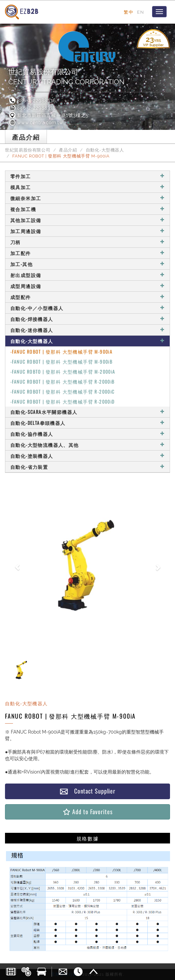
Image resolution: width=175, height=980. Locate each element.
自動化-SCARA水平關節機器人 (87, 412)
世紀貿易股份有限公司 (28, 150)
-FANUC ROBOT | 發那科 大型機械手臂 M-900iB (61, 361)
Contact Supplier (87, 791)
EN (141, 12)
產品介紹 (68, 150)
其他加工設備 (87, 220)
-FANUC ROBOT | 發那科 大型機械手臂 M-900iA (61, 351)
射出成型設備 (87, 275)
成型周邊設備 (87, 286)
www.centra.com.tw (36, 123)
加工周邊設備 (87, 231)
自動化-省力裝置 (87, 467)
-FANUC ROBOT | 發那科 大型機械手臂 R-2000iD (63, 401)
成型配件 (87, 297)
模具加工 (87, 187)
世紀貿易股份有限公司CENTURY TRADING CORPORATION (66, 77)
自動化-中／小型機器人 (87, 308)
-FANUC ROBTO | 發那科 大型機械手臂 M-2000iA (63, 371)
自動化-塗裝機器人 (87, 456)
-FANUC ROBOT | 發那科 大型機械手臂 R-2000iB (63, 381)
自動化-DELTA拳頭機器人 (87, 423)
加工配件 (87, 253)
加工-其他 (87, 264)
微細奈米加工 (87, 198)
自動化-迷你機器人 (87, 330)
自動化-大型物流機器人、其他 (87, 445)
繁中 (129, 12)
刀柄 (87, 242)
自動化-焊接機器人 (87, 319)
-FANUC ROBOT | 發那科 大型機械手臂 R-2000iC (63, 391)
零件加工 (87, 176)
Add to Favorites (87, 812)
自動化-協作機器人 (87, 434)
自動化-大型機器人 (105, 150)
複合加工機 (87, 209)
